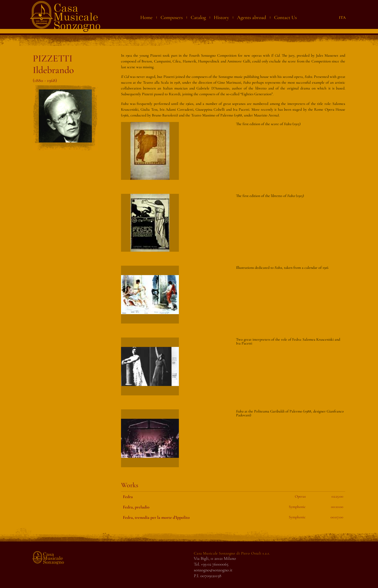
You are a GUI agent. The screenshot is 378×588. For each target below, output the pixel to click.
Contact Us (285, 17)
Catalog (198, 17)
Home (146, 17)
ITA (342, 17)
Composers (172, 17)
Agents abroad (252, 17)
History (221, 17)
